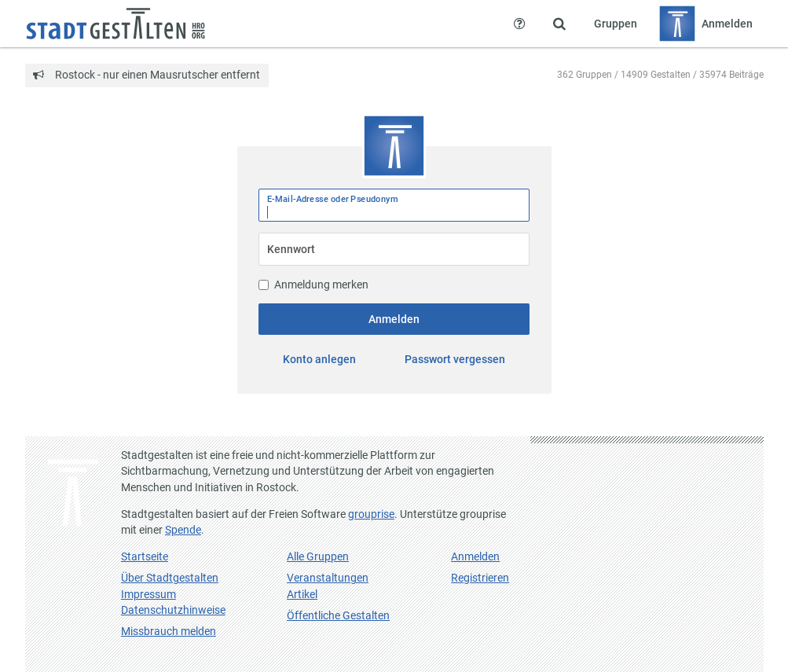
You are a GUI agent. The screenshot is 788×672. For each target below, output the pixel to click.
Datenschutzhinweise (173, 610)
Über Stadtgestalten (170, 578)
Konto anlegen (319, 359)
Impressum (148, 594)
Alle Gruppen (318, 556)
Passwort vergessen (455, 359)
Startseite (145, 556)
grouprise (371, 514)
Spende (183, 530)
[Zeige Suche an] (559, 24)
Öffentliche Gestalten (338, 615)
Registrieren (480, 578)
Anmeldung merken (313, 285)
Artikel (302, 594)
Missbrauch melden (169, 631)
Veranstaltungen (328, 578)
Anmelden (394, 319)
